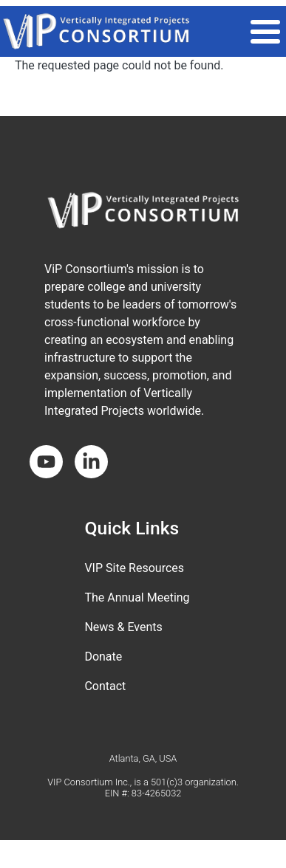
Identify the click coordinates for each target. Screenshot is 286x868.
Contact (105, 686)
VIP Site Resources (134, 568)
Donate (103, 657)
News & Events (123, 627)
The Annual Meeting (137, 597)
